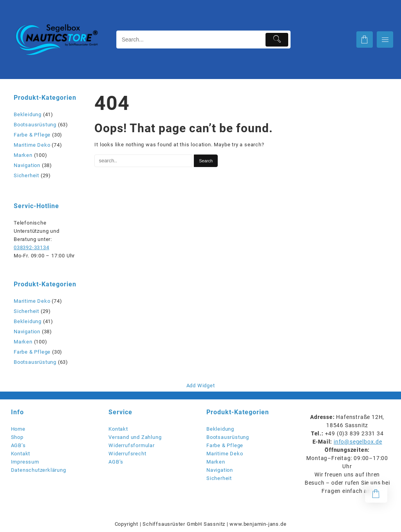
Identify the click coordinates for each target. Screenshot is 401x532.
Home (18, 429)
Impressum (25, 462)
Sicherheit (26, 175)
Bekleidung (28, 114)
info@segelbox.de (358, 442)
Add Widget (201, 386)
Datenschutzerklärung (39, 470)
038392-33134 (32, 247)
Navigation (27, 165)
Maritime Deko (32, 145)
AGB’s (18, 445)
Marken (23, 155)
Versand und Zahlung (135, 437)
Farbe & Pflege (32, 135)
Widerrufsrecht (127, 454)
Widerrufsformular (132, 445)
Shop (17, 437)
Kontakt (21, 454)
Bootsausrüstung (35, 125)
